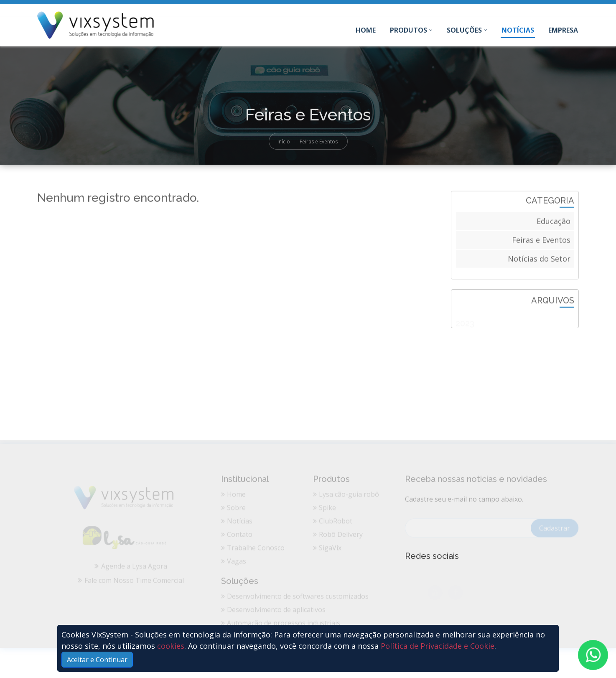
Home (366, 32)
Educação (554, 223)
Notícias (518, 30)
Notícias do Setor (539, 260)
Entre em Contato (549, 11)
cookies (171, 646)
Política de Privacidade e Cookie (438, 646)
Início (284, 144)
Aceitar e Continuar (97, 660)
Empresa (563, 30)
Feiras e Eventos (541, 242)
